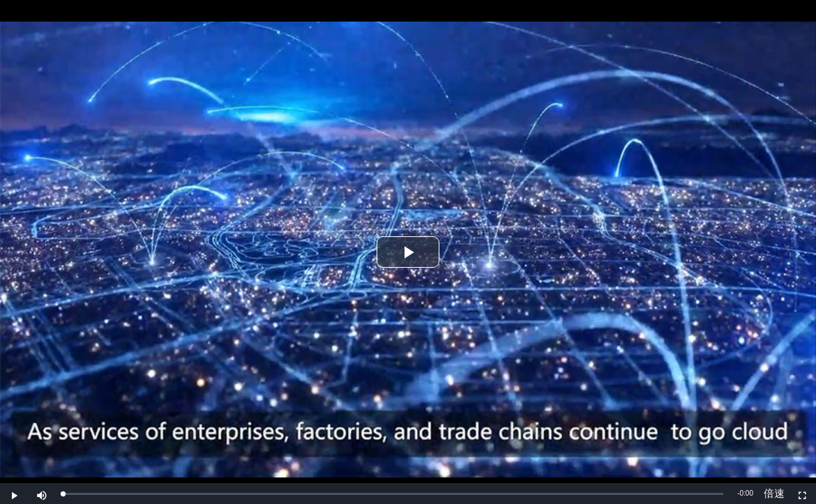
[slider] (393, 494)
